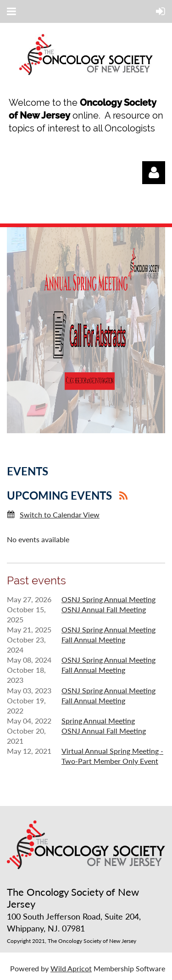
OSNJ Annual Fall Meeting (104, 609)
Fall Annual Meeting (93, 640)
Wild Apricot (71, 968)
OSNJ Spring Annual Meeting (108, 599)
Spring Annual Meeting (98, 721)
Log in (154, 173)
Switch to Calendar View (60, 514)
